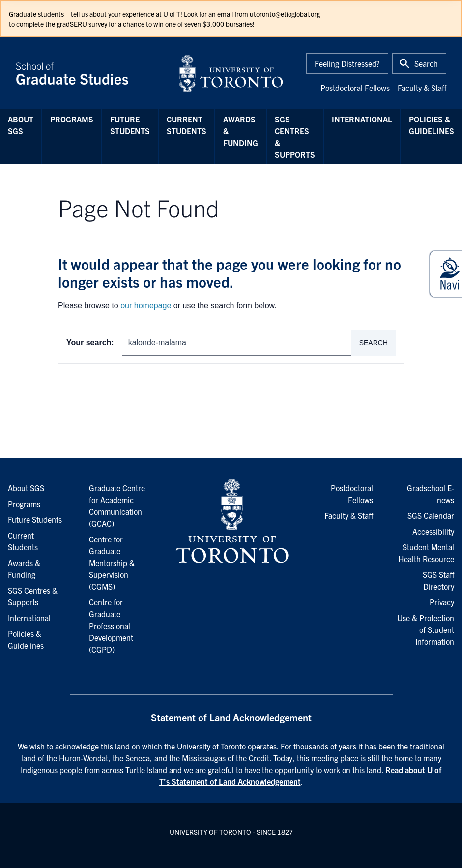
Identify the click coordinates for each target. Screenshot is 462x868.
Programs (72, 119)
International (362, 119)
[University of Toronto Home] (231, 73)
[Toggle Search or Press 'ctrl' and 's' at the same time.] (419, 63)
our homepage (146, 306)
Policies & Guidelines (432, 125)
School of (91, 73)
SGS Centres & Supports (295, 137)
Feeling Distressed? (347, 63)
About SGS (21, 125)
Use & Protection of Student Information (426, 629)
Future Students (130, 125)
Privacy (442, 602)
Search (374, 343)
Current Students (187, 125)
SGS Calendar (431, 515)
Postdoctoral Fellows (355, 88)
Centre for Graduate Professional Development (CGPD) (111, 626)
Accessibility (433, 531)
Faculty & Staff (422, 88)
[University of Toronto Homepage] (231, 521)
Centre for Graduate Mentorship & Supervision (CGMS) (112, 563)
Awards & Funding (241, 131)
